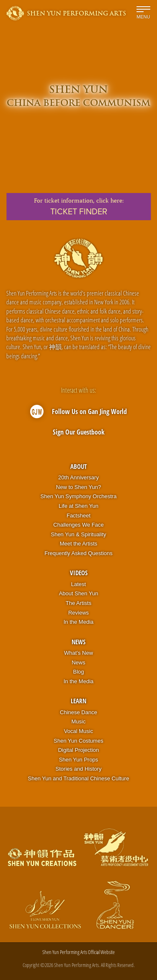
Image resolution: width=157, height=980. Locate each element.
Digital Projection (79, 750)
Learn (78, 701)
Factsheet (78, 516)
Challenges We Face (78, 525)
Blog (78, 672)
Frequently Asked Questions (78, 553)
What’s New (78, 653)
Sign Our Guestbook (79, 432)
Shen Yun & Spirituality (78, 534)
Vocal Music (78, 731)
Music (79, 721)
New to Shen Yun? (78, 487)
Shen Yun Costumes (78, 741)
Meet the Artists (79, 544)
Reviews (78, 613)
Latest (78, 584)
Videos (79, 573)
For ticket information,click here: (78, 207)
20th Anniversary (78, 477)
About (78, 466)
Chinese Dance (78, 712)
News (78, 642)
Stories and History (79, 769)
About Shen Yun (79, 593)
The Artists (78, 603)
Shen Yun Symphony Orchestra (79, 496)
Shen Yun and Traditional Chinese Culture (79, 778)
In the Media (79, 622)
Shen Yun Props (79, 760)
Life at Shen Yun (78, 506)
